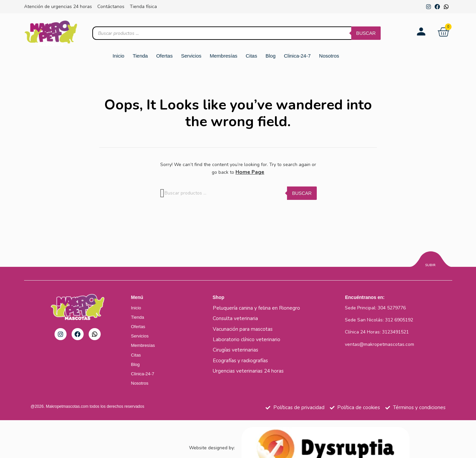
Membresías (224, 56)
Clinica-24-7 (297, 56)
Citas (252, 56)
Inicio (119, 56)
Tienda (140, 56)
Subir (430, 265)
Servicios (191, 56)
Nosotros (329, 56)
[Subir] (430, 260)
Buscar (366, 33)
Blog (271, 56)
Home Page (250, 172)
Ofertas (164, 56)
